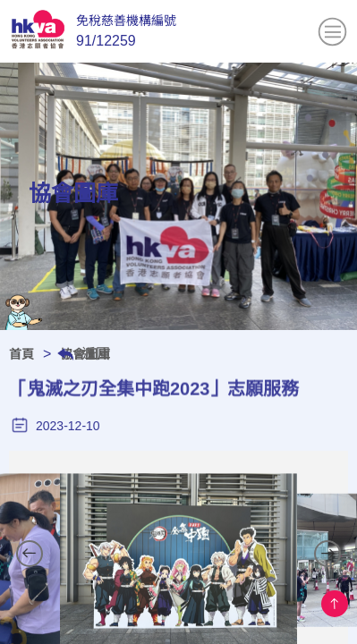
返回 (96, 354)
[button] (30, 554)
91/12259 (106, 41)
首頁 (21, 354)
